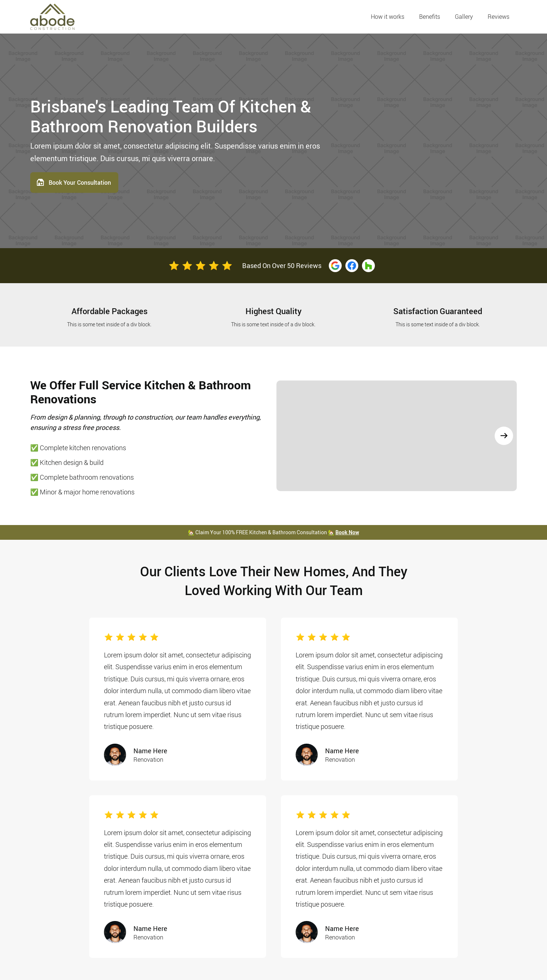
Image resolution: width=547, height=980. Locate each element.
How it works (388, 17)
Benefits (430, 17)
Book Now (347, 532)
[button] (504, 436)
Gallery (464, 17)
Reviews (499, 17)
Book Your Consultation (80, 183)
